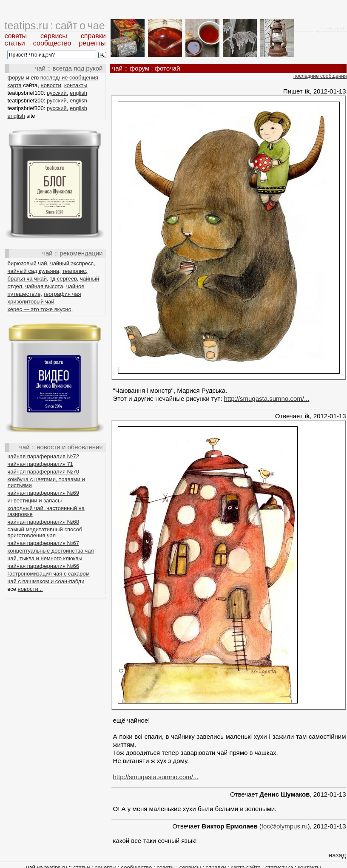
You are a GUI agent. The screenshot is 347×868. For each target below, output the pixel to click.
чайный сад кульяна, (34, 271)
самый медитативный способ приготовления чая (45, 532)
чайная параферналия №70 (44, 472)
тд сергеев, (64, 279)
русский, (57, 93)
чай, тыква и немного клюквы (45, 558)
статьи (15, 43)
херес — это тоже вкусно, (40, 309)
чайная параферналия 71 (41, 464)
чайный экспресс (72, 263)
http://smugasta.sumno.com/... (266, 399)
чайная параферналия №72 (44, 456)
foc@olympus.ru (285, 826)
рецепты (92, 43)
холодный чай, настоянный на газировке (46, 511)
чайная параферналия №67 (44, 543)
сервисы (54, 36)
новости (51, 85)
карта (15, 85)
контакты (76, 85)
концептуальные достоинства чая (51, 551)
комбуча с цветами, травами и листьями (46, 482)
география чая (63, 294)
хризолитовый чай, (32, 302)
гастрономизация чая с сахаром (49, 574)
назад (337, 855)
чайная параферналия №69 (44, 493)
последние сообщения (69, 78)
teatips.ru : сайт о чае (55, 26)
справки (93, 36)
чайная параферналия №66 (44, 566)
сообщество (52, 43)
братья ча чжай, (28, 279)
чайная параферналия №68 (44, 522)
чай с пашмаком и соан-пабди (46, 581)
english (78, 93)
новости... (30, 589)
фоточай (168, 68)
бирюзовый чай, (28, 263)
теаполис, (75, 271)
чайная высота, (45, 286)
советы (16, 36)
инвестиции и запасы (35, 501)
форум (16, 78)
